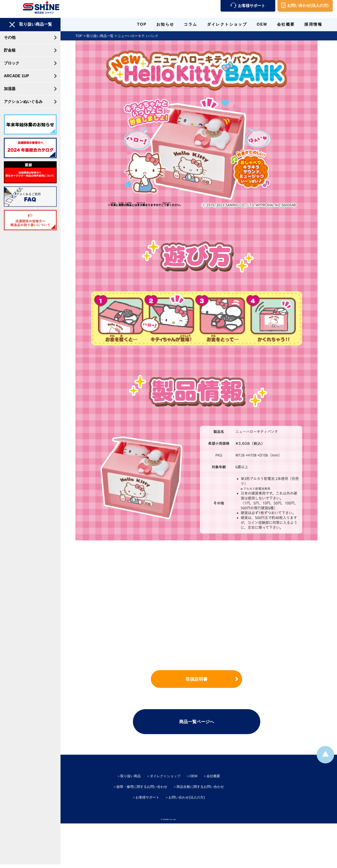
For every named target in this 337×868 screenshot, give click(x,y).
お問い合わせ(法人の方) (305, 6)
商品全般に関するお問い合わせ (200, 787)
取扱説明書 (199, 679)
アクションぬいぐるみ (23, 102)
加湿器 (10, 89)
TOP (142, 24)
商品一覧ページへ (199, 722)
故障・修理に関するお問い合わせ (142, 787)
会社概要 (286, 24)
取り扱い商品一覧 (102, 36)
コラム (190, 24)
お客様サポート (248, 6)
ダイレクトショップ (227, 24)
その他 (10, 37)
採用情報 (313, 24)
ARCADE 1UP (16, 76)
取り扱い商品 (130, 776)
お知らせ (165, 24)
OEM (262, 24)
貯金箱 (10, 50)
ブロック (12, 63)
